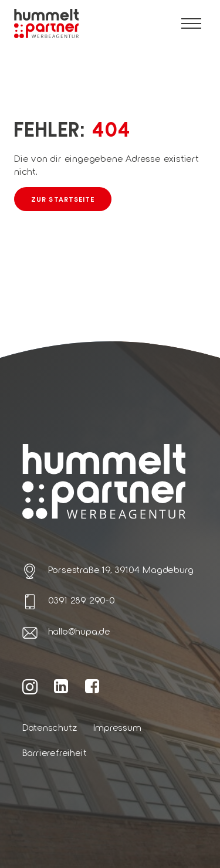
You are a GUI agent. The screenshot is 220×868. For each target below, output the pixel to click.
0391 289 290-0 (82, 600)
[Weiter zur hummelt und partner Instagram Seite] (30, 686)
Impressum (117, 727)
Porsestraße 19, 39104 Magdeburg (121, 569)
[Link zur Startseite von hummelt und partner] (46, 24)
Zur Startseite (63, 199)
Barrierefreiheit (55, 752)
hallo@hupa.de (79, 631)
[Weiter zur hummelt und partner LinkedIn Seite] (61, 686)
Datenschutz (50, 727)
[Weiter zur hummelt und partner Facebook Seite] (92, 686)
